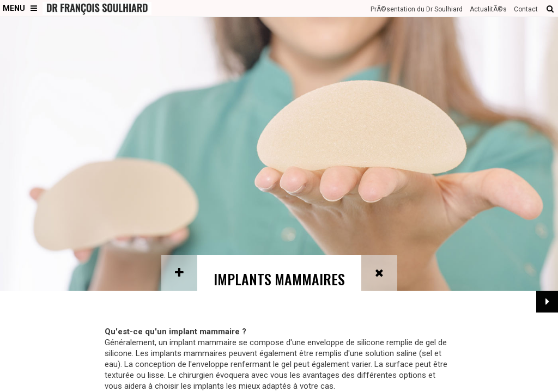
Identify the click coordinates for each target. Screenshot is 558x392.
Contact (526, 9)
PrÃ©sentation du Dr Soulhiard (417, 9)
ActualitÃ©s (488, 9)
